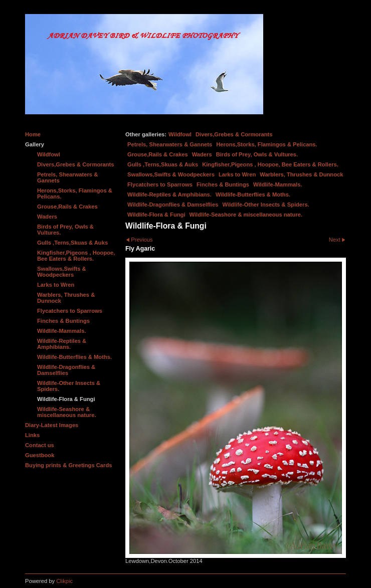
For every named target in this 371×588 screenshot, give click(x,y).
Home (33, 134)
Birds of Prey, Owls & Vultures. (257, 154)
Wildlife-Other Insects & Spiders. (265, 205)
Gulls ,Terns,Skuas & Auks (163, 164)
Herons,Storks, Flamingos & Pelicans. (266, 144)
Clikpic (64, 581)
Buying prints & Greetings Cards (68, 465)
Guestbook (40, 455)
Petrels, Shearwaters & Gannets (170, 144)
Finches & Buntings (223, 184)
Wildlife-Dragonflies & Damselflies (173, 205)
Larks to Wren (237, 174)
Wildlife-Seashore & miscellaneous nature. (246, 215)
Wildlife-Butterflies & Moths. (253, 194)
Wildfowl (180, 134)
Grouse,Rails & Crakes (158, 154)
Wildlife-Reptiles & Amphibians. (169, 194)
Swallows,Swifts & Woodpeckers (171, 174)
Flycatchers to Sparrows (160, 184)
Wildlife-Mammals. (278, 184)
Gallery (35, 144)
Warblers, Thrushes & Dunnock (301, 174)
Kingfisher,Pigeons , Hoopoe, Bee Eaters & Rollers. (270, 164)
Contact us (40, 445)
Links (32, 435)
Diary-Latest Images (52, 425)
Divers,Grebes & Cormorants (234, 134)
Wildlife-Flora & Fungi (156, 215)
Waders (202, 154)
